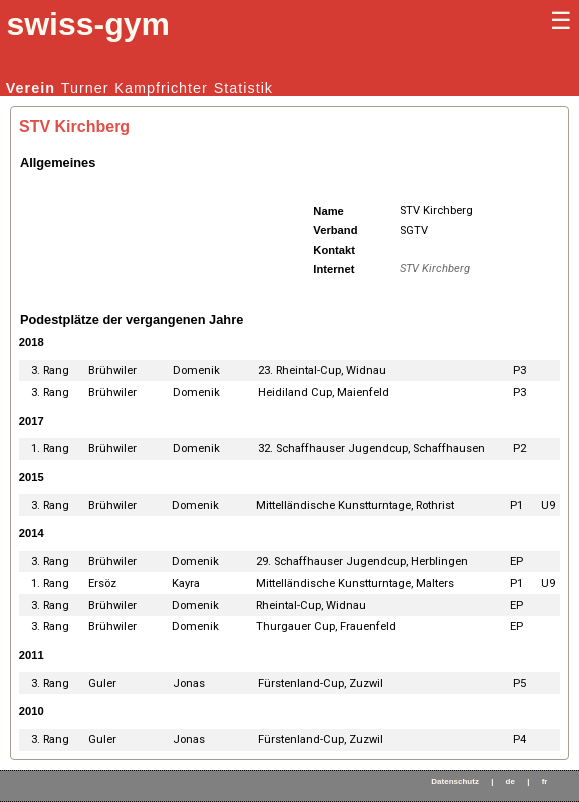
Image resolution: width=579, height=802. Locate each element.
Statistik (243, 88)
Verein (30, 88)
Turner (85, 88)
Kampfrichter (161, 88)
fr (545, 781)
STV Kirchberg (435, 268)
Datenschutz (455, 781)
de (510, 781)
